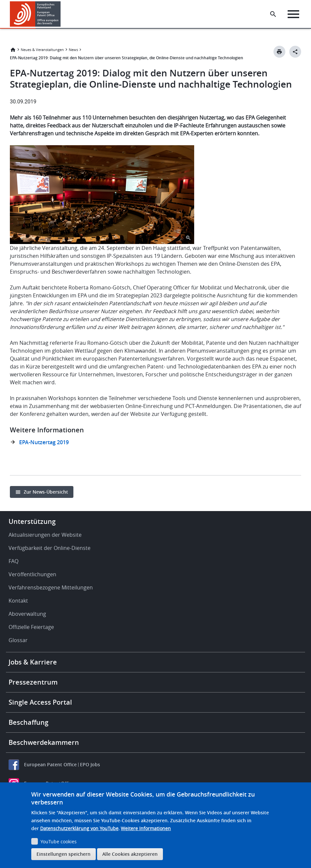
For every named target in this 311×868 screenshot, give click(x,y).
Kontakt (18, 601)
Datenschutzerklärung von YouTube (79, 828)
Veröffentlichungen (32, 574)
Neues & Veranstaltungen (42, 50)
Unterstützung (32, 521)
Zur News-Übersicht (46, 492)
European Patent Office (50, 764)
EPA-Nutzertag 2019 (44, 442)
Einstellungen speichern (64, 854)
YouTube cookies (59, 841)
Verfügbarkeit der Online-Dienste (50, 548)
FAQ (13, 561)
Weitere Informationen (146, 828)
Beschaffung (28, 722)
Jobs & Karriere (33, 662)
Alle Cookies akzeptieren (130, 854)
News (73, 50)
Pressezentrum (33, 682)
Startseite (13, 50)
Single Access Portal (40, 702)
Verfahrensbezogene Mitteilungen (51, 587)
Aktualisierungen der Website (45, 535)
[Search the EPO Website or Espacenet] (273, 14)
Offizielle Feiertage (31, 627)
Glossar (18, 640)
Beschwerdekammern (44, 742)
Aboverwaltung (27, 614)
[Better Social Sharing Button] (295, 52)
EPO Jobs (90, 764)
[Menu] (293, 14)
